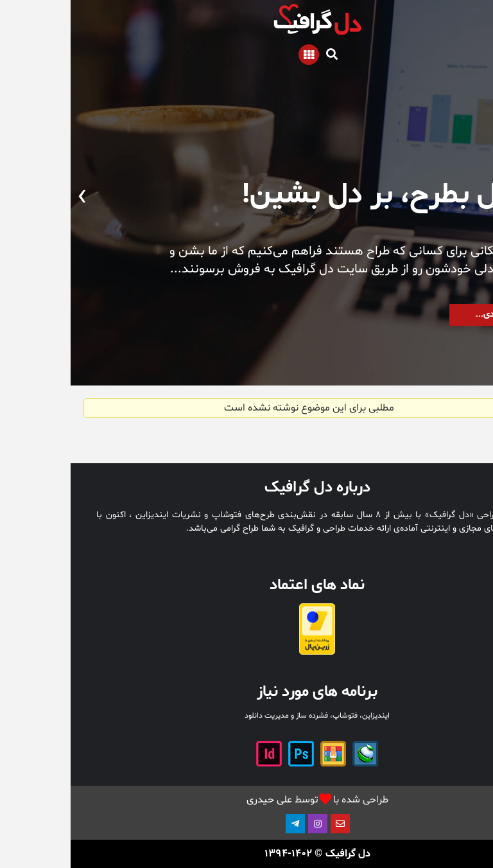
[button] (458, 347)
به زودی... (423, 316)
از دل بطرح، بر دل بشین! (320, 195)
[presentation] (482, 198)
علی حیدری (199, 800)
